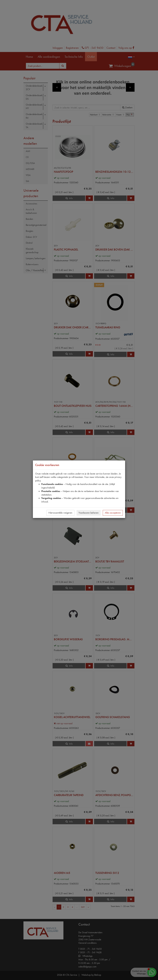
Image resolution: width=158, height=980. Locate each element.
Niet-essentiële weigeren (60, 513)
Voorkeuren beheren (89, 513)
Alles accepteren (113, 513)
